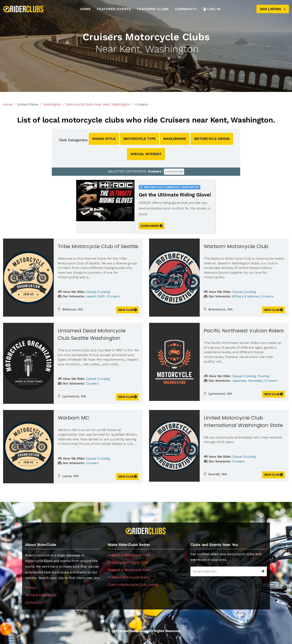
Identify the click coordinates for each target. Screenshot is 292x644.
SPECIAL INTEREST (146, 154)
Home (86, 9)
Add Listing (273, 9)
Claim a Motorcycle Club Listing (133, 585)
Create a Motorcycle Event (129, 577)
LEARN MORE (152, 226)
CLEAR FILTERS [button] (174, 172)
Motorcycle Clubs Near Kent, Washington (98, 104)
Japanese (239, 381)
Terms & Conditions (40, 595)
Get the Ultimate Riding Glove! (175, 195)
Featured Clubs (153, 9)
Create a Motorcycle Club (128, 562)
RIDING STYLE (104, 139)
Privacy (31, 588)
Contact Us (34, 602)
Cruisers (113, 296)
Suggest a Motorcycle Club (129, 555)
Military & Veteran (245, 296)
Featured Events (114, 9)
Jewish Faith (95, 296)
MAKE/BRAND (175, 139)
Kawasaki (255, 381)
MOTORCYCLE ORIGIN (212, 139)
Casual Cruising (98, 292)
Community (186, 9)
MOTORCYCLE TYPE (139, 139)
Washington (52, 104)
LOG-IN (212, 9)
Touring (263, 376)
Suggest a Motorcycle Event (130, 570)
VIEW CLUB (127, 310)
